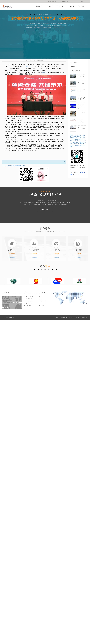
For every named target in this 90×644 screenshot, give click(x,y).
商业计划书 (12, 250)
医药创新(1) (75, 142)
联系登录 (82, 6)
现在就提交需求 (45, 210)
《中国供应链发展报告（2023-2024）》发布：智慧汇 (81, 107)
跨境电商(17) (76, 144)
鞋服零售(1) (82, 137)
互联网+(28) (73, 135)
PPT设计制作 (78, 250)
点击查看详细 (12, 257)
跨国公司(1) (80, 139)
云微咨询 (71, 317)
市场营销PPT (30, 301)
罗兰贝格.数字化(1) (75, 138)
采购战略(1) (81, 142)
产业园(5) (82, 144)
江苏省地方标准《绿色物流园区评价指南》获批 (81, 121)
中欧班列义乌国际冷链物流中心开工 (81, 75)
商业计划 (43, 299)
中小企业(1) (73, 145)
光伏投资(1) (76, 137)
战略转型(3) (79, 145)
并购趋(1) (79, 135)
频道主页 (38, 6)
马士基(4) (74, 139)
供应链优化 (43, 303)
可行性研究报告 (34, 250)
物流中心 (28, 66)
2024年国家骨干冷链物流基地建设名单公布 (81, 129)
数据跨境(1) (78, 141)
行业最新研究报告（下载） (9, 166)
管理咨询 (43, 297)
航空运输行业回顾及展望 (81, 90)
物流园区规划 (43, 301)
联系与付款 (85, 317)
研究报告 (71, 6)
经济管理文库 (78, 317)
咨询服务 (60, 6)
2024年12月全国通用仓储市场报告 (81, 83)
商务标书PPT (30, 297)
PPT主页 (57, 317)
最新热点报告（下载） (20, 166)
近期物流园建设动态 (81, 113)
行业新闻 (49, 6)
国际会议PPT (30, 299)
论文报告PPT (30, 303)
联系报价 (29, 305)
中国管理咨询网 (64, 317)
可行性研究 (43, 305)
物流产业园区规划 (56, 250)
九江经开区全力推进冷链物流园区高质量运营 (81, 99)
